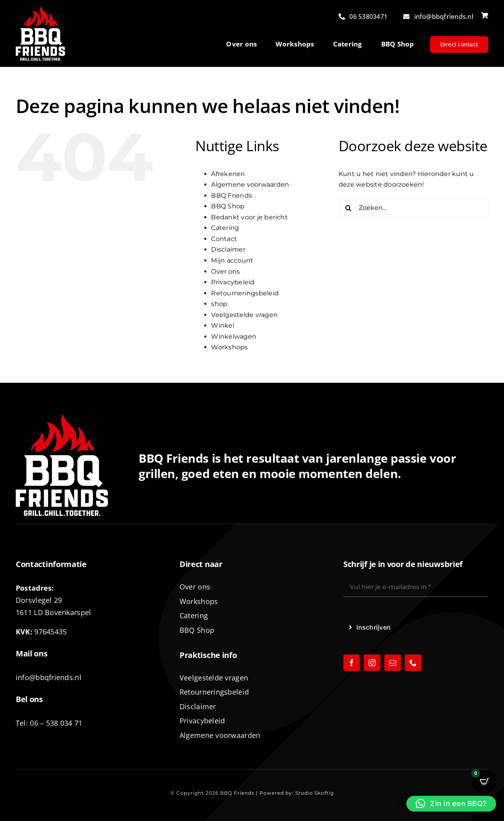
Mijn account (232, 260)
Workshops (229, 347)
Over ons (225, 272)
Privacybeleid (233, 282)
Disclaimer (228, 249)
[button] (451, 804)
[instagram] (372, 663)
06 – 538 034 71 (56, 723)
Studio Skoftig (315, 793)
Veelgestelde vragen (244, 315)
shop (219, 304)
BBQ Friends (232, 196)
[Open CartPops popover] (484, 782)
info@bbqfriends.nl (49, 677)
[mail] (393, 663)
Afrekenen (228, 174)
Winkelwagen (234, 336)
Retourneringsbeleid (245, 293)
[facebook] (352, 663)
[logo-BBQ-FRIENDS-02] (40, 9)
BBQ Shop (228, 206)
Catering (225, 228)
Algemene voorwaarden (250, 184)
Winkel (222, 325)
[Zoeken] (348, 208)
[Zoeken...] (413, 208)
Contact (224, 239)
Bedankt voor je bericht (249, 217)
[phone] (413, 663)
